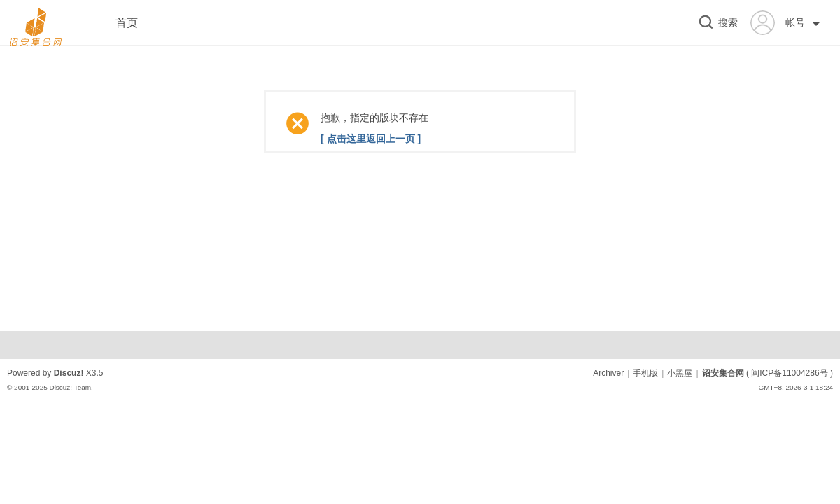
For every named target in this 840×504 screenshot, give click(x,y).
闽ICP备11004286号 (789, 373)
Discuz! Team (70, 387)
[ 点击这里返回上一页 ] (371, 139)
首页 (127, 23)
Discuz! (69, 373)
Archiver (608, 373)
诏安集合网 (723, 373)
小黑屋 (680, 373)
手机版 (645, 373)
